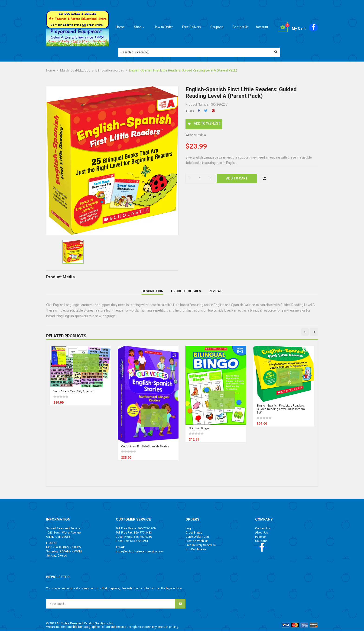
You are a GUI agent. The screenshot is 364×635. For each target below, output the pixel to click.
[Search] (199, 52)
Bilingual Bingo (199, 432)
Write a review (196, 135)
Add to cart (237, 178)
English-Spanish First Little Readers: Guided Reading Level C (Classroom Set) (281, 413)
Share (199, 111)
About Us (262, 537)
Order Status (194, 537)
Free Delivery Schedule (201, 549)
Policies (260, 541)
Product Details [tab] (186, 293)
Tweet (206, 111)
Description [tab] (153, 293)
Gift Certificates (196, 553)
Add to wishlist (204, 124)
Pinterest (213, 111)
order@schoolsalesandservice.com (140, 555)
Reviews (216, 293)
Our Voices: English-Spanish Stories (145, 451)
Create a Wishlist (197, 545)
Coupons (261, 545)
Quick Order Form (197, 541)
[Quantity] (200, 179)
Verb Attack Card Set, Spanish (73, 396)
